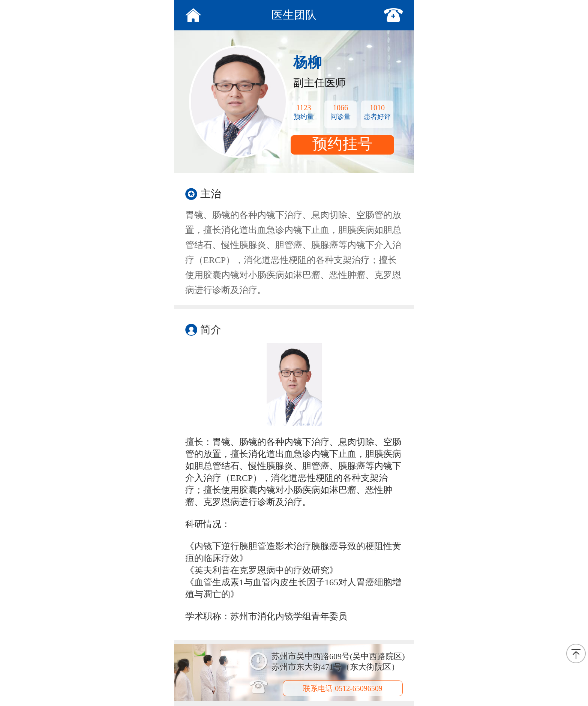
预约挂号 (342, 144)
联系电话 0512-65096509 (343, 688)
